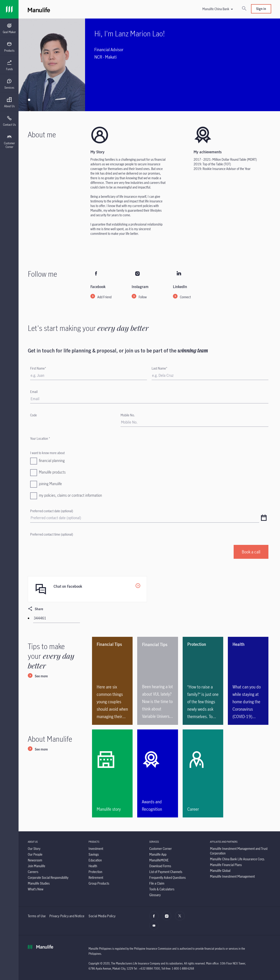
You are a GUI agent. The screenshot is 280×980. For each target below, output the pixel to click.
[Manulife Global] (220, 871)
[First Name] (89, 375)
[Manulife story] (112, 773)
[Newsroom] (35, 860)
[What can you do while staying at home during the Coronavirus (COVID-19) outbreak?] (248, 681)
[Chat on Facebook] (87, 589)
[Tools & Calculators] (162, 889)
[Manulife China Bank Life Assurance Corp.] (237, 859)
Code (33, 415)
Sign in (261, 9)
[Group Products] (99, 883)
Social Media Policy (102, 916)
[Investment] (96, 849)
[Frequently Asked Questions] (167, 878)
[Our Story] (34, 849)
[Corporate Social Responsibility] (48, 878)
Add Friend (104, 297)
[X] (181, 918)
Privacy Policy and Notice (67, 916)
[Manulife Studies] (39, 883)
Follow (143, 297)
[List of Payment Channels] (166, 872)
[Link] (9, 9)
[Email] (149, 399)
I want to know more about (47, 453)
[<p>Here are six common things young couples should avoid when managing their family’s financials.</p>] (112, 681)
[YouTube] (155, 928)
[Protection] (95, 872)
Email (34, 392)
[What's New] (36, 889)
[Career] (203, 773)
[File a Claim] (157, 883)
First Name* (38, 368)
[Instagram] (168, 918)
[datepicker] (264, 518)
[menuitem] (9, 28)
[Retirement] (96, 878)
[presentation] (9, 28)
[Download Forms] (160, 866)
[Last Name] (210, 375)
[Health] (93, 866)
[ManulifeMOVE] (159, 860)
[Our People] (35, 854)
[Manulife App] (158, 854)
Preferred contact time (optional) (52, 534)
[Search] (244, 9)
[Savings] (94, 854)
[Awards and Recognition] (157, 773)
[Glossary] (155, 895)
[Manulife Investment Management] (232, 876)
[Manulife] (89, 9)
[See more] (38, 676)
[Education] (95, 860)
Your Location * (40, 438)
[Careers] (33, 872)
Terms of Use (37, 916)
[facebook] (155, 918)
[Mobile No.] (194, 422)
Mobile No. (128, 415)
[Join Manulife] (37, 866)
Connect (185, 297)
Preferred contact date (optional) (52, 511)
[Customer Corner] (161, 849)
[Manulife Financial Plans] (226, 865)
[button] (217, 9)
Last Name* (159, 368)
